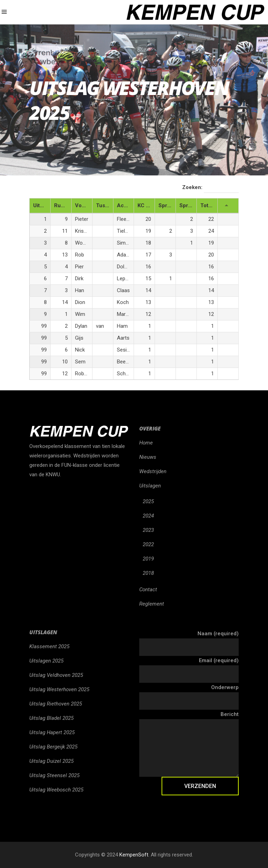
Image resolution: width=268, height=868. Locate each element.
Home (146, 443)
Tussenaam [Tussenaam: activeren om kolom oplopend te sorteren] (105, 205)
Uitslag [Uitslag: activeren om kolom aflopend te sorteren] (42, 205)
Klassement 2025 (49, 646)
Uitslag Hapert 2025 (52, 732)
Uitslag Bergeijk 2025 (53, 747)
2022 (148, 544)
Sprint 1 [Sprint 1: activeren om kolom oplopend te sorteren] (167, 205)
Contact (148, 589)
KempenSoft (134, 855)
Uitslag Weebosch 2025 (56, 790)
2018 (148, 573)
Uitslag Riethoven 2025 (56, 704)
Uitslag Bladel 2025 (51, 718)
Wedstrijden (153, 471)
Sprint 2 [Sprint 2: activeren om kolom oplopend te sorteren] (188, 205)
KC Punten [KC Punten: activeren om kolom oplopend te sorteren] (146, 205)
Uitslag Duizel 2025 (51, 761)
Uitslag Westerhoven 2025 (59, 689)
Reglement (152, 604)
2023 (148, 530)
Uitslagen (150, 486)
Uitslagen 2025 (46, 661)
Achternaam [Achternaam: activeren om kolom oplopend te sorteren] (125, 205)
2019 (148, 559)
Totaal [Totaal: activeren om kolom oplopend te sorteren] (208, 205)
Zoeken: (210, 188)
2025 (148, 501)
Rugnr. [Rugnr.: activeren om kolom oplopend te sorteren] (62, 205)
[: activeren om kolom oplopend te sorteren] (228, 206)
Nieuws (148, 457)
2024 (148, 516)
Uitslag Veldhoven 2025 (56, 675)
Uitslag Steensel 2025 (54, 775)
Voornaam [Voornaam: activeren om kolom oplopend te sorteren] (84, 205)
